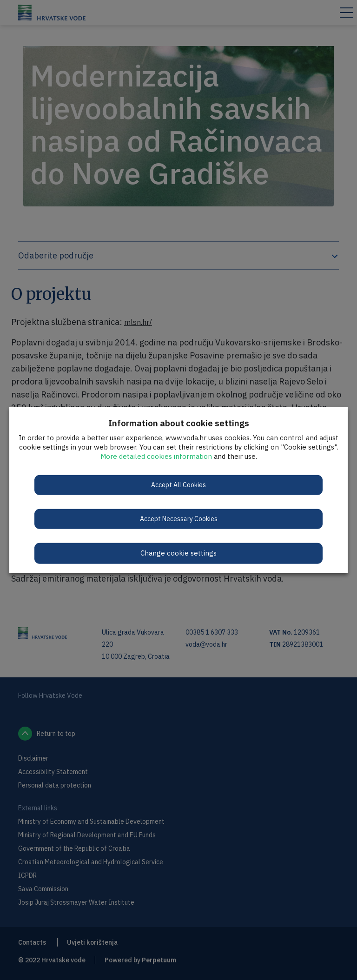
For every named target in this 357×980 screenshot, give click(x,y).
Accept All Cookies (178, 485)
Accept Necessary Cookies (179, 519)
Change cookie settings (178, 553)
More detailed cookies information (156, 456)
